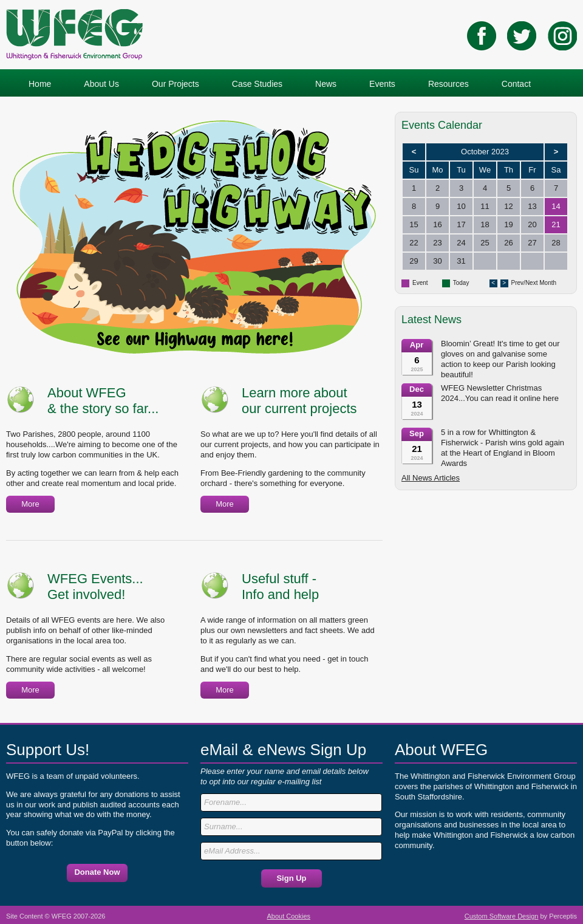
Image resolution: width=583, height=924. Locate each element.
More (30, 504)
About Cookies (289, 916)
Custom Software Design (502, 916)
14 (556, 206)
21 (556, 224)
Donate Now (97, 872)
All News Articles (431, 478)
